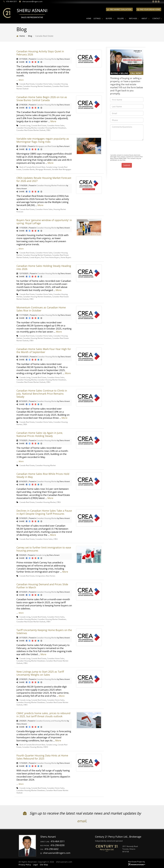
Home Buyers (66, 257)
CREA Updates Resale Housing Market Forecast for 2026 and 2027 (44, 179)
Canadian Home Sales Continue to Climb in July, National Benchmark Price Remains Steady (42, 394)
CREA (48, 130)
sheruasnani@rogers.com (32, 1)
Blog (30, 36)
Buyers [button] (110, 18)
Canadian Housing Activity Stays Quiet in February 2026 (40, 53)
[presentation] (131, 148)
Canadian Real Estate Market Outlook (31, 130)
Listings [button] (99, 18)
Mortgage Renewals (43, 169)
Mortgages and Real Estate (46, 146)
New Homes (51, 576)
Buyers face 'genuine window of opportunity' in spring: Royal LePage (44, 222)
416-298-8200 (58, 845)
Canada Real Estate (27, 84)
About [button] (146, 18)
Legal (35, 865)
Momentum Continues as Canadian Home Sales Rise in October (41, 309)
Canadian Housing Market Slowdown (37, 86)
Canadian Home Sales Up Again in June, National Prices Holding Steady (40, 434)
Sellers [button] (122, 18)
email (82, 821)
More (21, 80)
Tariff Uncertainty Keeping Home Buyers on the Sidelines (44, 632)
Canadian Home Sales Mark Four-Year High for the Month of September (44, 351)
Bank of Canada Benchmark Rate (32, 167)
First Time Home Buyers (50, 257)
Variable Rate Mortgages (62, 169)
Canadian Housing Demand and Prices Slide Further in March (42, 586)
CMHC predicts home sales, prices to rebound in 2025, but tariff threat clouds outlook (43, 715)
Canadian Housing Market (47, 59)
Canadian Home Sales (44, 84)
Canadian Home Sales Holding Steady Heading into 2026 (44, 267)
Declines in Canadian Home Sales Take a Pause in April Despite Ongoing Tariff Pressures (44, 512)
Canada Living (25, 125)
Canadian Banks (28, 169)
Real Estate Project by (137, 862)
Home (89, 18)
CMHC (46, 747)
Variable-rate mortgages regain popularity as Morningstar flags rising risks (43, 140)
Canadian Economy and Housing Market (51, 721)
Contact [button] (158, 18)
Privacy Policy (25, 865)
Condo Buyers (35, 257)
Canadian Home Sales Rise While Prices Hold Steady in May (43, 475)
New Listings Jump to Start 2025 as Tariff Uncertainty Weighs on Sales (40, 673)
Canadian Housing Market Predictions (51, 185)
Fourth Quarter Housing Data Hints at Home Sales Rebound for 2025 (42, 757)
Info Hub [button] (134, 18)
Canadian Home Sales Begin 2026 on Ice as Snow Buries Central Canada (42, 99)
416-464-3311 (12, 1)
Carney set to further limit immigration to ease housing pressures (44, 549)
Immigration (40, 576)
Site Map (44, 865)
